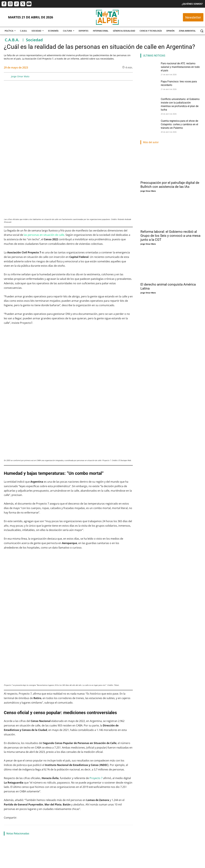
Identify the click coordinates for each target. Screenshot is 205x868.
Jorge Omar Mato (20, 76)
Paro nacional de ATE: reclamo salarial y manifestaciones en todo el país (22, 764)
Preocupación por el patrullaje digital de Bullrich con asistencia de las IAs (170, 180)
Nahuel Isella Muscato (104, 778)
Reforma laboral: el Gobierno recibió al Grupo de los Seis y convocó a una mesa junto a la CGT (170, 231)
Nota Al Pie (9, 774)
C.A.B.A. (12, 40)
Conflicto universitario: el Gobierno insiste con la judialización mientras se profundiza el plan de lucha (113, 766)
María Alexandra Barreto (60, 766)
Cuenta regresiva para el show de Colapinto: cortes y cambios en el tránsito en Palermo (177, 119)
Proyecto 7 (96, 619)
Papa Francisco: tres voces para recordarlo (23, 713)
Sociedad (34, 40)
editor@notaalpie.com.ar (89, 850)
